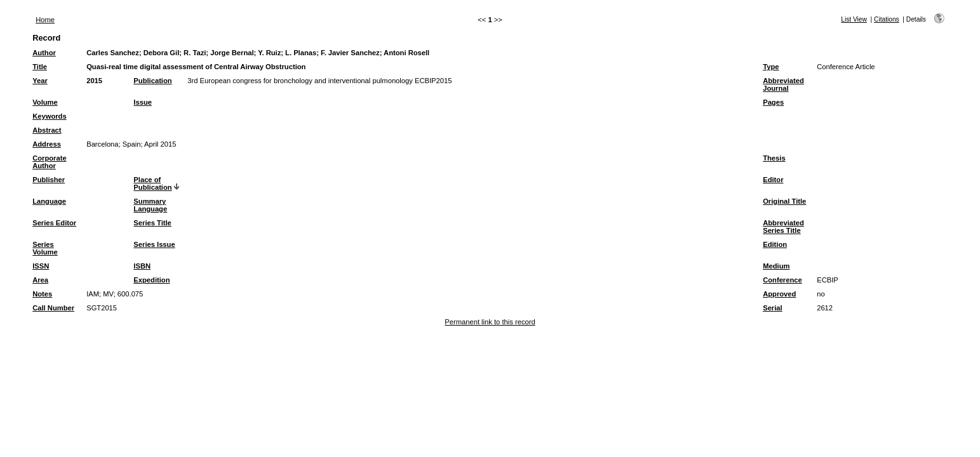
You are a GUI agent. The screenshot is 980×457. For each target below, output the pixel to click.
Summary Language (150, 205)
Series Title (152, 223)
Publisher (49, 180)
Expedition (151, 280)
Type (771, 67)
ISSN (41, 266)
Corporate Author (49, 162)
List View (854, 19)
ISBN (142, 266)
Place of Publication (152, 183)
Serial (772, 308)
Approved (779, 294)
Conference (782, 280)
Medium (776, 266)
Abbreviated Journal (783, 84)
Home (45, 20)
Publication (152, 81)
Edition (775, 244)
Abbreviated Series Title (783, 227)
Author (44, 53)
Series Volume (45, 248)
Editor (773, 180)
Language (49, 201)
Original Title (784, 201)
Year (40, 81)
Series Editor (54, 223)
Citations (887, 19)
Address (47, 144)
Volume (45, 102)
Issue (143, 102)
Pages (773, 102)
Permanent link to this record (490, 322)
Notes (42, 294)
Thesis (774, 158)
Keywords (49, 116)
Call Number (53, 308)
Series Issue (154, 244)
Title (40, 67)
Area (40, 280)
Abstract (47, 130)
